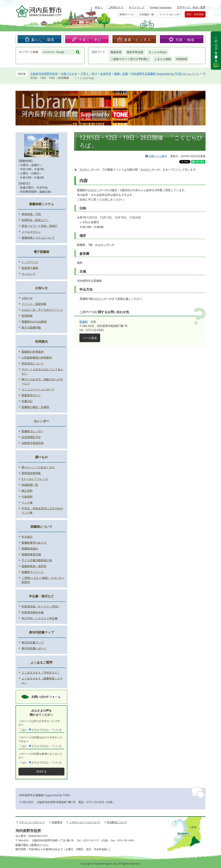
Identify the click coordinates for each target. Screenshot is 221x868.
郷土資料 (27, 491)
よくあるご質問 (41, 662)
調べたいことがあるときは (38, 467)
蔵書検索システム (41, 204)
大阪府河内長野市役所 (44, 74)
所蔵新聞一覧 (30, 485)
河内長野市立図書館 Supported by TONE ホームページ (165, 74)
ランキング (28, 274)
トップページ (30, 262)
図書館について (41, 527)
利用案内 (41, 341)
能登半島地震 (135, 52)
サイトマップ (137, 7)
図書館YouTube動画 (34, 322)
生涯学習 (105, 74)
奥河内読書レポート (34, 648)
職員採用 (116, 52)
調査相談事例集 (31, 473)
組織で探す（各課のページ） (32, 845)
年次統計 (27, 537)
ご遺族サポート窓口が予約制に (130, 59)
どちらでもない (41, 730)
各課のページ (127, 14)
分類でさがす (69, 74)
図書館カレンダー (33, 431)
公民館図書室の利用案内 (37, 358)
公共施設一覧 (147, 14)
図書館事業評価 (31, 554)
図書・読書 (121, 74)
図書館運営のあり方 (34, 543)
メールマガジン (31, 232)
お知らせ (41, 288)
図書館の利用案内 (33, 352)
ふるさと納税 (163, 59)
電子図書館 (41, 252)
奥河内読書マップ (41, 632)
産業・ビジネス (137, 39)
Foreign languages (161, 7)
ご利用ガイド (116, 7)
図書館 (84, 322)
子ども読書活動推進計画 (37, 560)
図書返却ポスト (31, 395)
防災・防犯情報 (195, 14)
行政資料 (27, 497)
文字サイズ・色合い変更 (191, 7)
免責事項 (57, 822)
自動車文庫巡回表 (33, 443)
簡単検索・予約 (31, 214)
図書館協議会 (30, 549)
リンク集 (27, 502)
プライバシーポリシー (32, 822)
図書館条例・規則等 (34, 566)
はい (25, 730)
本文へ (99, 7)
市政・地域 (185, 39)
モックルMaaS (158, 52)
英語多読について (33, 363)
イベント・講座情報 (34, 304)
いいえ (58, 730)
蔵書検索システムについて (38, 238)
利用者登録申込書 (33, 612)
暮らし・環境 (43, 39)
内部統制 (182, 59)
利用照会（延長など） (35, 220)
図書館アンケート (33, 572)
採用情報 (27, 316)
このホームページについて (85, 822)
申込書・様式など (41, 596)
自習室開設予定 (31, 437)
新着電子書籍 (30, 268)
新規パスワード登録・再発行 (40, 226)
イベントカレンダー (170, 14)
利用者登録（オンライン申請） (41, 606)
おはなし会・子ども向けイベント (42, 310)
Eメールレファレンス (35, 479)
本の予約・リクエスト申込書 (40, 618)
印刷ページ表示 (158, 156)
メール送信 (90, 338)
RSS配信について (117, 822)
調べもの (41, 457)
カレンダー (41, 421)
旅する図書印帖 (31, 327)
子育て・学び (90, 39)
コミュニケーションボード (38, 389)
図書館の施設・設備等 (35, 407)
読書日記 (27, 401)
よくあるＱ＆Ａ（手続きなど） (41, 673)
